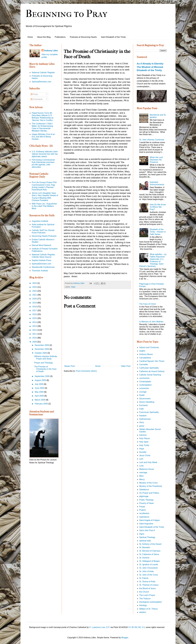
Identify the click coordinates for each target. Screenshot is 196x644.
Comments (37, 99)
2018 (35, 307)
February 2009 (42, 404)
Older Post (126, 366)
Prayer (142, 507)
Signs (142, 534)
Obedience (144, 490)
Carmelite (143, 364)
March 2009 (40, 400)
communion (144, 378)
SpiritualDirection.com (41, 82)
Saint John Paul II (147, 530)
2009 (35, 342)
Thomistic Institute (40, 271)
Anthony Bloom (146, 354)
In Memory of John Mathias (151, 322)
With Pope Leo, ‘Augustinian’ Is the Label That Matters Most (44, 206)
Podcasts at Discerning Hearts (83, 37)
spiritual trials (145, 541)
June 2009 (40, 388)
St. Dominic (144, 558)
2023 (35, 287)
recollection (144, 513)
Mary (141, 476)
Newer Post (70, 366)
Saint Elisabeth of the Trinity (113, 37)
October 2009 (41, 353)
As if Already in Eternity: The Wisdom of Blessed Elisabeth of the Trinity (150, 67)
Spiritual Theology (147, 537)
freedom (143, 416)
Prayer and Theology (43, 363)
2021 (35, 295)
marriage (143, 473)
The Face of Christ (147, 304)
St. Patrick (144, 578)
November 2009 (42, 349)
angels (142, 351)
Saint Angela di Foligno (149, 520)
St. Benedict (145, 547)
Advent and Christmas (149, 347)
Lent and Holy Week (148, 462)
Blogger (125, 638)
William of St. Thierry (148, 609)
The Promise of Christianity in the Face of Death (45, 369)
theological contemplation (151, 602)
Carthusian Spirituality (149, 368)
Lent (141, 459)
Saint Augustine (146, 524)
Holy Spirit (144, 442)
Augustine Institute (40, 221)
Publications (60, 37)
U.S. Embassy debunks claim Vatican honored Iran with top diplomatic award (45, 154)
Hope (73, 287)
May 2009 (39, 392)
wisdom (143, 612)
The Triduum (145, 599)
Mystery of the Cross (148, 483)
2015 (35, 318)
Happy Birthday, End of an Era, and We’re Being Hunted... (43, 137)
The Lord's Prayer (147, 595)
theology (143, 605)
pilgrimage (144, 496)
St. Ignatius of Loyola (149, 564)
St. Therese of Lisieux (149, 585)
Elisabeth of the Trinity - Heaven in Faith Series (158, 232)
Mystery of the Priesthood (151, 486)
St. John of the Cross (149, 575)
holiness (143, 435)
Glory (142, 422)
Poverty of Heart (146, 503)
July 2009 (39, 384)
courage (143, 392)
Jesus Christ (145, 455)
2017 (35, 310)
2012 (35, 330)
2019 (35, 303)
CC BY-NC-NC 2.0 (136, 627)
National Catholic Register (43, 72)
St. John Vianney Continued (152, 140)
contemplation (145, 385)
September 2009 (42, 376)
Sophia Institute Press (41, 260)
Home (30, 37)
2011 (35, 334)
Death (142, 395)
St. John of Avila (146, 571)
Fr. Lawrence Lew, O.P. (99, 627)
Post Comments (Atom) (86, 371)
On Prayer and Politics (149, 493)
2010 (35, 338)
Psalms (142, 510)
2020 (35, 299)
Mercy (142, 479)
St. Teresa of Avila (147, 582)
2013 (35, 326)
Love (141, 466)
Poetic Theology (146, 500)
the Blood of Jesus (147, 588)
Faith (141, 409)
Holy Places (144, 438)
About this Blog (44, 37)
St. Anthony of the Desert (150, 544)
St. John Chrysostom (149, 568)
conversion (144, 388)
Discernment (145, 399)
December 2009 (42, 345)
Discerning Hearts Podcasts (44, 236)
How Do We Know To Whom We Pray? (158, 207)
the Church (144, 592)
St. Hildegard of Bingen (150, 561)
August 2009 (41, 380)
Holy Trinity (144, 445)
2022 (35, 291)
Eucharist (143, 405)
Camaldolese (145, 358)
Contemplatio (145, 382)
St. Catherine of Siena (149, 554)
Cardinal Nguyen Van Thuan (152, 361)
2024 (35, 283)
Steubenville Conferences (43, 267)
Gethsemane (145, 419)
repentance (144, 517)
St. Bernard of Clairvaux (150, 551)
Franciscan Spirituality (149, 412)
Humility (143, 452)
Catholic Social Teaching (150, 375)
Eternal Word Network (41, 245)
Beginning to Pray (66, 14)
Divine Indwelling (147, 402)
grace (142, 426)
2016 (35, 314)
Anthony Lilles (51, 51)
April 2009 (40, 396)
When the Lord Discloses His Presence (156, 160)
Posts (34, 94)
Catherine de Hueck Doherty (152, 371)
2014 (35, 322)
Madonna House (147, 469)
